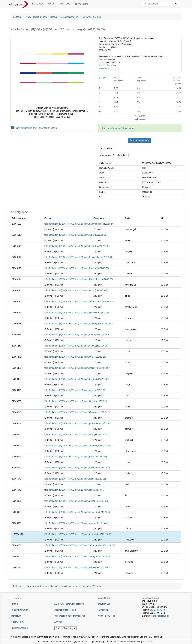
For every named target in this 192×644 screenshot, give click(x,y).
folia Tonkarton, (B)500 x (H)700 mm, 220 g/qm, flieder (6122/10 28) (76, 401)
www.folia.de (104, 68)
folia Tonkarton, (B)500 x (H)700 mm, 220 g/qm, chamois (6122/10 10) (77, 412)
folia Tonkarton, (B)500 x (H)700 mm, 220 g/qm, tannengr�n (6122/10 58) (79, 324)
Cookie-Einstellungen (66, 628)
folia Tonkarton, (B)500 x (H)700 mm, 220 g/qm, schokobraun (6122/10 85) (79, 301)
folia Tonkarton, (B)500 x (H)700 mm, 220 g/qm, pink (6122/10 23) (75, 390)
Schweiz (102, 616)
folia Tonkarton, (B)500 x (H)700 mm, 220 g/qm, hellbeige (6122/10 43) (77, 567)
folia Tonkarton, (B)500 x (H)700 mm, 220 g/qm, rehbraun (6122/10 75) (77, 335)
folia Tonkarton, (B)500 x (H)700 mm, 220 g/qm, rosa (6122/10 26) (75, 479)
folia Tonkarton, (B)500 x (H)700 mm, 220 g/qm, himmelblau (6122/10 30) (78, 257)
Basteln (54, 17)
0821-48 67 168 (157, 610)
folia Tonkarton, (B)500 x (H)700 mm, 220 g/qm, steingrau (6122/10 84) (77, 556)
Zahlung (58, 622)
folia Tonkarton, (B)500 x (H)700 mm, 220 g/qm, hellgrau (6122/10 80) (77, 379)
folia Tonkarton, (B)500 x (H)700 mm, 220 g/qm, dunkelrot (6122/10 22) (77, 468)
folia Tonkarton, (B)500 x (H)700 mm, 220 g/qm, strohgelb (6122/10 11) (77, 434)
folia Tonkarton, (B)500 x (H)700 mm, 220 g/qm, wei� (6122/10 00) (76, 235)
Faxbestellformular (19, 610)
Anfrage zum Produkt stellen (113, 155)
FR (113, 616)
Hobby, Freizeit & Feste (36, 17)
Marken (52, 4)
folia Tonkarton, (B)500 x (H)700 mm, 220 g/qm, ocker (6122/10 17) (76, 290)
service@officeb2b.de (159, 616)
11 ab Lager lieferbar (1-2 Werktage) (118, 128)
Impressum (16, 616)
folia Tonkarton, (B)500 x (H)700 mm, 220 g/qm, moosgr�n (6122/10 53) (78, 534)
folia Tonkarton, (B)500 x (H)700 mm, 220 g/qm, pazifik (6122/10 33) (76, 501)
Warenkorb (81, 4)
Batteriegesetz (77, 604)
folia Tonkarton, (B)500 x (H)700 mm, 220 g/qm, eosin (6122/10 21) (76, 457)
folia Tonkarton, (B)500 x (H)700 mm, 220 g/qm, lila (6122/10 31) (74, 490)
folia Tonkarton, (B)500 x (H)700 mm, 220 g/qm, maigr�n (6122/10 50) (77, 368)
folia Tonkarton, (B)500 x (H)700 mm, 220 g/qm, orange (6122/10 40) (76, 523)
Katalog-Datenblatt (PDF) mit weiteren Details (34, 128)
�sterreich (103, 610)
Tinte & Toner (37, 4)
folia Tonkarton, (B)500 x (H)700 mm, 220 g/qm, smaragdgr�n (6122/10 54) (80, 545)
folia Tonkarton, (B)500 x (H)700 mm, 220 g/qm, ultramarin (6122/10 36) (78, 512)
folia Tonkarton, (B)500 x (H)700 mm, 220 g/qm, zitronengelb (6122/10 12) (79, 446)
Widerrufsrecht (17, 622)
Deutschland (104, 604)
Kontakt (14, 604)
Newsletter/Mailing (19, 628)
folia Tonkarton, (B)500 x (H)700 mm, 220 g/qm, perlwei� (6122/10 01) (77, 423)
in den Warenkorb (140, 141)
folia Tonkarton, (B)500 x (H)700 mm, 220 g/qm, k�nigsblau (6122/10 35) (79, 279)
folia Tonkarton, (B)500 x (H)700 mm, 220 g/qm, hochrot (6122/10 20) (77, 268)
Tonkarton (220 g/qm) (92, 17)
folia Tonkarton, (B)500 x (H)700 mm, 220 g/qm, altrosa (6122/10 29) (76, 346)
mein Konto (65, 4)
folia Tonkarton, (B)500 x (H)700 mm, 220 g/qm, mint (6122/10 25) (75, 357)
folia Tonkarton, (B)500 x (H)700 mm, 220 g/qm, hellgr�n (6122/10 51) (77, 246)
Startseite (17, 17)
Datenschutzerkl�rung (65, 610)
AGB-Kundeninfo (62, 604)
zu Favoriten (106, 149)
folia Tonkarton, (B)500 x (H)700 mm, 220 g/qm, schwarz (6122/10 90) (77, 312)
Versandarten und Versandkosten (70, 616)
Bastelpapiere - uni (70, 17)
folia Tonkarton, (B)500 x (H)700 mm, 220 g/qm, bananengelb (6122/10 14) (79, 224)
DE (109, 616)
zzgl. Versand (140, 119)
